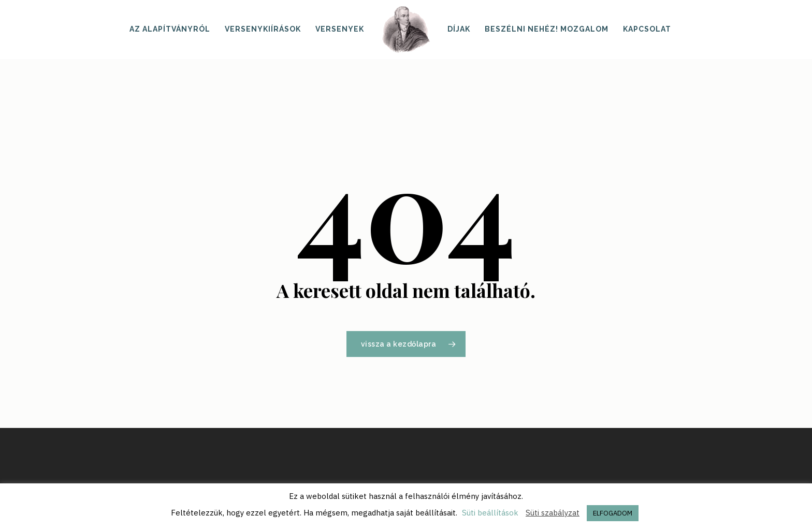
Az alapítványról (170, 29)
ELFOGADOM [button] (613, 513)
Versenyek (340, 29)
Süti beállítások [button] (490, 513)
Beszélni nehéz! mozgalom (547, 29)
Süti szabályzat (553, 513)
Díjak (459, 29)
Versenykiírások (263, 29)
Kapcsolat (647, 29)
